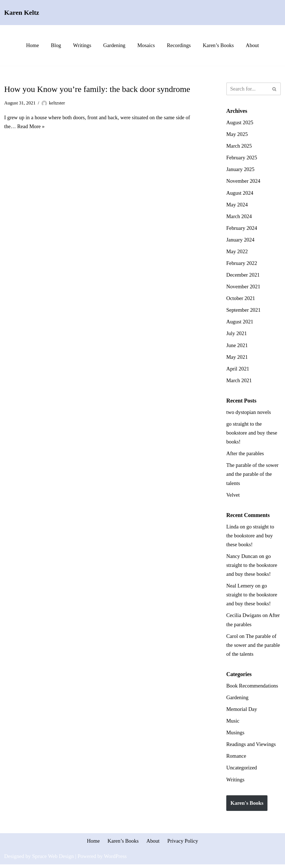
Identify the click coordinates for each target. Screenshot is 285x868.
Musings (235, 736)
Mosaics (146, 45)
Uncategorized (242, 771)
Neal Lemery (240, 588)
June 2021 (237, 346)
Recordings (179, 45)
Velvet (233, 497)
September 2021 (244, 311)
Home (32, 45)
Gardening (114, 45)
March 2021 (239, 382)
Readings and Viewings (251, 748)
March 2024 (239, 217)
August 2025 (240, 122)
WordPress (115, 860)
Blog (56, 45)
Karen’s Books (218, 45)
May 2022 (237, 252)
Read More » (31, 127)
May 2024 (237, 205)
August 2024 (240, 193)
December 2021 (243, 276)
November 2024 (243, 181)
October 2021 (241, 299)
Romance (236, 760)
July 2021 (237, 335)
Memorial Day (242, 712)
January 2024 (240, 240)
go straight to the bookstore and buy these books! (252, 435)
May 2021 (237, 358)
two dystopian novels (249, 414)
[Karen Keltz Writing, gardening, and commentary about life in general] (22, 13)
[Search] (247, 89)
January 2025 (240, 170)
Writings (82, 45)
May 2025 (237, 134)
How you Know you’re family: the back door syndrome (97, 89)
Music (233, 724)
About (253, 45)
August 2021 (240, 323)
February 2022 (242, 264)
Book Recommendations (252, 689)
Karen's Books (247, 807)
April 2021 (238, 370)
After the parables (245, 455)
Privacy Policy (183, 844)
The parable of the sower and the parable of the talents (253, 476)
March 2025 (239, 146)
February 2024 (242, 229)
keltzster (57, 103)
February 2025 (242, 158)
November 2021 (243, 287)
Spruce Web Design (53, 860)
